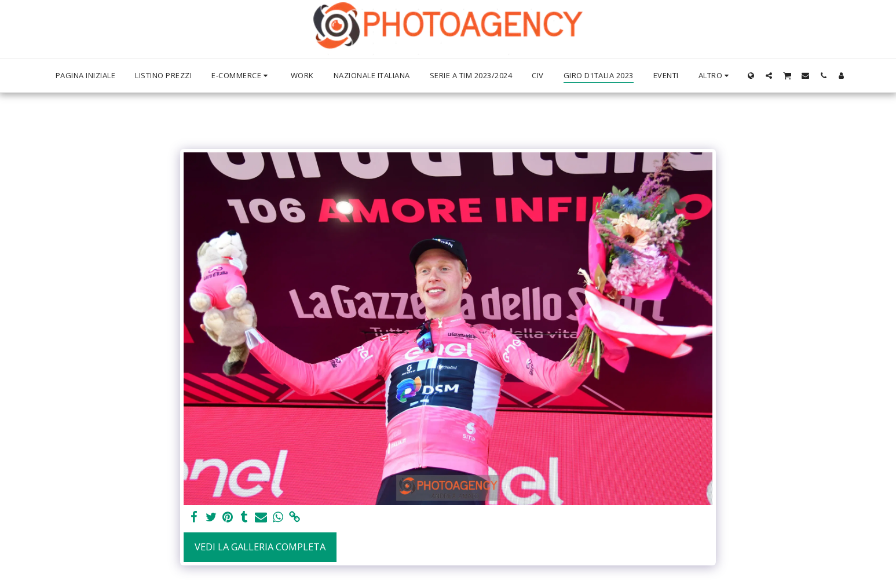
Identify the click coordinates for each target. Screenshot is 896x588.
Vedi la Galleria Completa (260, 547)
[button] (769, 75)
